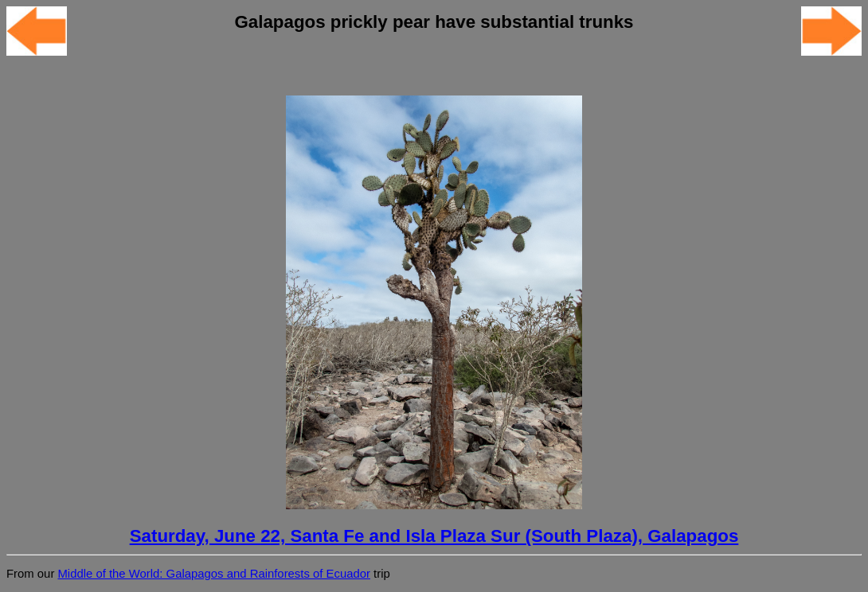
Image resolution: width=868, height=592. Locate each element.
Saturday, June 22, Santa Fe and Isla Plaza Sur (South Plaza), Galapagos (434, 536)
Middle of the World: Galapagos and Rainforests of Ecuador (213, 574)
